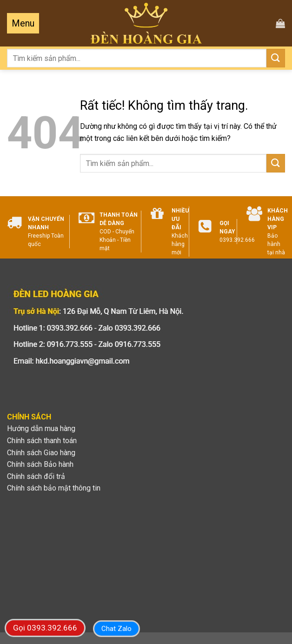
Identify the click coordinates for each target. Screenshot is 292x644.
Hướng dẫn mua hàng (41, 428)
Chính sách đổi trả (36, 476)
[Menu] (23, 23)
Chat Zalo (116, 629)
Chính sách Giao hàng (41, 453)
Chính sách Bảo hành (40, 464)
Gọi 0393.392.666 (45, 628)
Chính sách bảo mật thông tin (54, 488)
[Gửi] (276, 58)
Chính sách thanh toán (42, 441)
